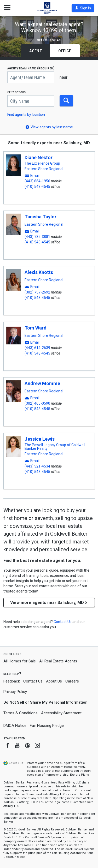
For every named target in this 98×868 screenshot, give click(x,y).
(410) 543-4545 (37, 187)
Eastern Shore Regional (44, 169)
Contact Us (33, 681)
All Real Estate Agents (58, 661)
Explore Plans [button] (79, 775)
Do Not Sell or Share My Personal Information (45, 702)
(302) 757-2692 (37, 292)
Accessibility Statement (61, 713)
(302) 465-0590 (37, 403)
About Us (54, 681)
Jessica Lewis (40, 439)
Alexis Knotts (39, 272)
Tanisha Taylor (41, 217)
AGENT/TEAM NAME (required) (31, 68)
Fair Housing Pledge (47, 726)
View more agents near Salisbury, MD (49, 603)
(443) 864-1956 (37, 181)
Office (65, 51)
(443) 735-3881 (37, 237)
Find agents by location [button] (26, 115)
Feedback (12, 681)
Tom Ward (36, 328)
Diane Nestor (39, 157)
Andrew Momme (42, 383)
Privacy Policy (15, 692)
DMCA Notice (15, 726)
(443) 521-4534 (37, 466)
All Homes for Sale (20, 661)
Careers (72, 681)
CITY (17, 92)
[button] (83, 8)
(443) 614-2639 (37, 348)
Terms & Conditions (21, 713)
